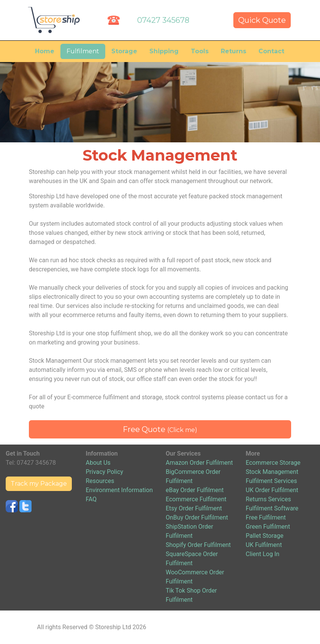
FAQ (91, 499)
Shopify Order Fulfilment (198, 545)
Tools (200, 51)
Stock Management (272, 472)
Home (45, 51)
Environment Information (119, 490)
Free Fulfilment (266, 517)
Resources (100, 481)
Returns (234, 51)
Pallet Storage (265, 536)
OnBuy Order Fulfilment (197, 517)
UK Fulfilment (264, 545)
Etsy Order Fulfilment (194, 508)
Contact (271, 51)
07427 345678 (163, 20)
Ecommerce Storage (273, 463)
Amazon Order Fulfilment (199, 463)
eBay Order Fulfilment (195, 490)
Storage (124, 51)
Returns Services (269, 499)
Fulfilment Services (272, 481)
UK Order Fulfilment (272, 490)
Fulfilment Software (272, 508)
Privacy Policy (105, 472)
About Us (98, 463)
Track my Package (39, 484)
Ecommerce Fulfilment (196, 499)
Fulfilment (83, 51)
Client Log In (263, 554)
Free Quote (160, 429)
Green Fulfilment (268, 527)
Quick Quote (262, 20)
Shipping (164, 51)
